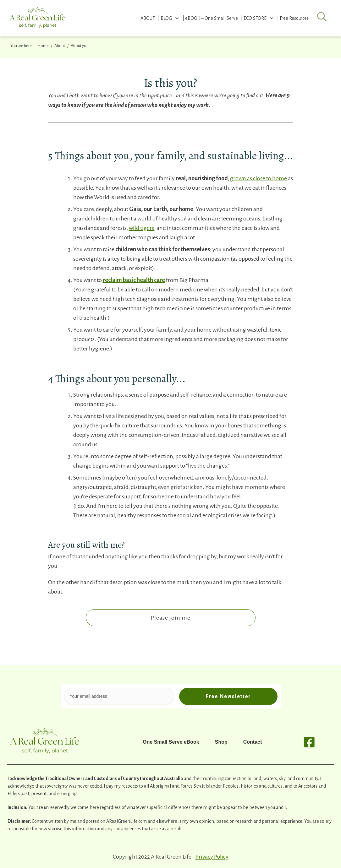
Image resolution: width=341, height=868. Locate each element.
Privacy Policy (212, 857)
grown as (242, 178)
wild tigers (141, 228)
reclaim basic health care (134, 280)
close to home (270, 178)
